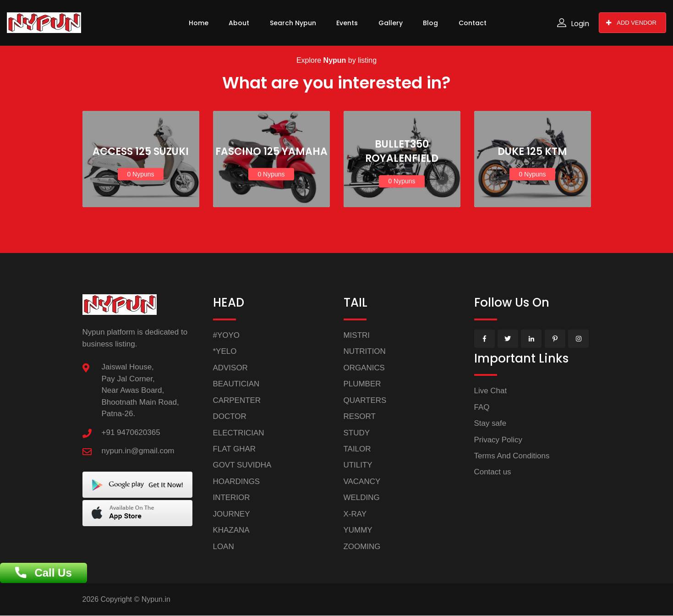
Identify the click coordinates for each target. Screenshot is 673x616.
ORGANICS (364, 368)
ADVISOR (231, 368)
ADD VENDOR (631, 23)
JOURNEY (232, 514)
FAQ (482, 407)
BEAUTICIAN (236, 384)
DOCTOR (230, 416)
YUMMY (358, 531)
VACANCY (362, 481)
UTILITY (358, 465)
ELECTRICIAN (239, 433)
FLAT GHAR (235, 449)
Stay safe (490, 423)
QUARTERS (365, 400)
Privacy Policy (498, 440)
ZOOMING (362, 547)
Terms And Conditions (512, 456)
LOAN (224, 547)
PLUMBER (362, 384)
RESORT (360, 416)
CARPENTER (237, 400)
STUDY (357, 433)
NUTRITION (365, 351)
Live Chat (491, 391)
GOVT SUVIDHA (242, 465)
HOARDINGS (237, 481)
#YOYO (227, 335)
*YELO (225, 351)
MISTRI (357, 335)
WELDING (362, 498)
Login (573, 24)
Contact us (493, 472)
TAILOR (357, 449)
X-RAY (355, 514)
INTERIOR (232, 498)
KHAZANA (231, 531)
